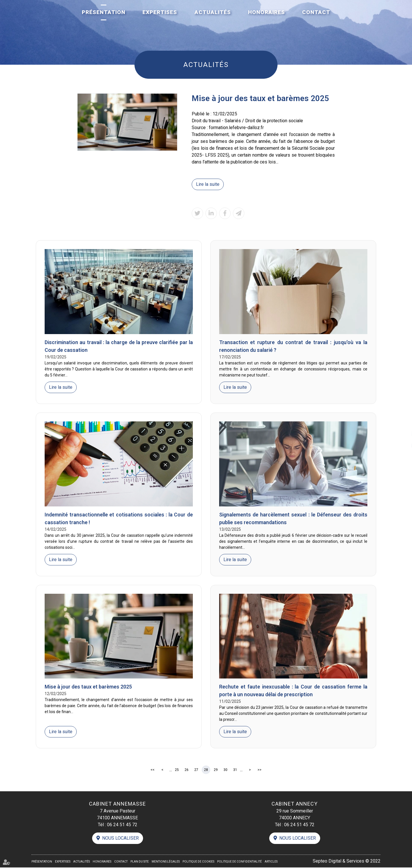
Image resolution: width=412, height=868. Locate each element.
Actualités (213, 12)
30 (225, 770)
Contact (316, 12)
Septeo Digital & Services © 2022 (347, 862)
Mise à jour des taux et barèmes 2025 (88, 687)
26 (187, 770)
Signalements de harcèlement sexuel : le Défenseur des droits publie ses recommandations (293, 519)
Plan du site (140, 862)
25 (177, 770)
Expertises (160, 12)
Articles (271, 862)
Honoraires (267, 12)
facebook (401, 423)
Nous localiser (120, 839)
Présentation (104, 12)
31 (235, 770)
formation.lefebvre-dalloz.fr (236, 128)
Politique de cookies (198, 862)
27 (196, 770)
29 (216, 770)
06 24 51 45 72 (122, 825)
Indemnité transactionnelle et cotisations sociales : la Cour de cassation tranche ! (119, 519)
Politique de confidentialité (239, 862)
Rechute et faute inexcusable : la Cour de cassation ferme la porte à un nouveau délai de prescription (293, 691)
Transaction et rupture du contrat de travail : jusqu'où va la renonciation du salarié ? (293, 346)
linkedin (401, 434)
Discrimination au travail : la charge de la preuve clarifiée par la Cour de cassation (119, 346)
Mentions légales (166, 862)
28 (206, 770)
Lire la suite (208, 184)
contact (401, 445)
